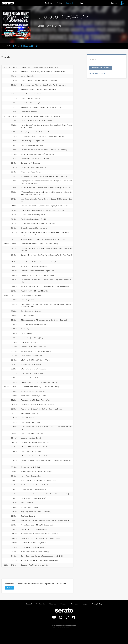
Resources (75, 615)
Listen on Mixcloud (102, 68)
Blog (81, 3)
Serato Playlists (7, 46)
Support (114, 3)
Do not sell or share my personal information (64, 637)
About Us (53, 615)
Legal (85, 615)
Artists (59, 3)
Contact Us (40, 615)
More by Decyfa (97, 74)
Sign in (9, 599)
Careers (63, 615)
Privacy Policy (97, 615)
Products (48, 3)
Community (70, 3)
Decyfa (18, 46)
